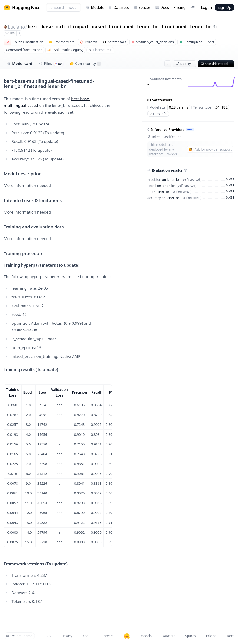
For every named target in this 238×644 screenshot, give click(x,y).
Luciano (16, 27)
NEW (190, 130)
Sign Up (225, 7)
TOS (48, 636)
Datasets (119, 7)
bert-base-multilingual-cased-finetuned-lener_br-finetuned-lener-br (120, 27)
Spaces (142, 7)
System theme (19, 636)
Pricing (179, 7)
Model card (20, 64)
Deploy (185, 64)
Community (85, 64)
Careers (108, 636)
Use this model (216, 64)
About (87, 636)
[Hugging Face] (127, 636)
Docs (162, 7)
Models (95, 7)
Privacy (67, 636)
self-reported (191, 180)
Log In (206, 7)
